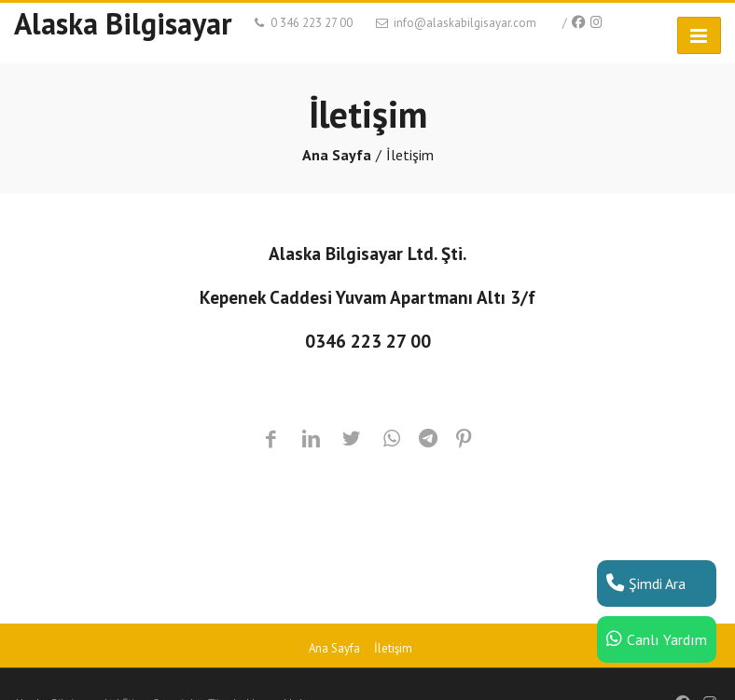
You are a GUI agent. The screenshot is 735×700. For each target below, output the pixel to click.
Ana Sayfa (337, 155)
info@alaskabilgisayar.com (455, 23)
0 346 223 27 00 (302, 23)
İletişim (393, 648)
